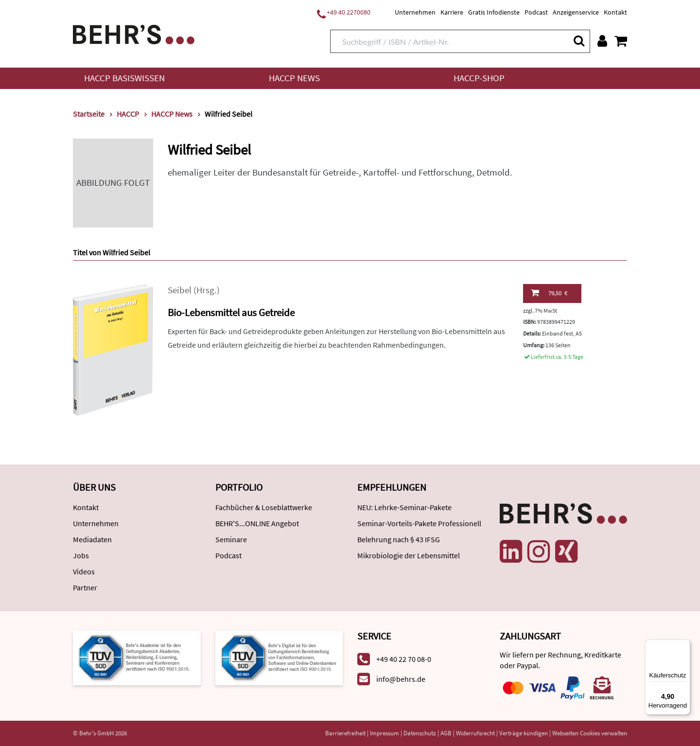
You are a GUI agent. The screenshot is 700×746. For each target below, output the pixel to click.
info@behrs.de (401, 679)
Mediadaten (92, 539)
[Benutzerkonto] (602, 41)
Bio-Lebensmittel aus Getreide (231, 312)
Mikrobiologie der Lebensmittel (409, 555)
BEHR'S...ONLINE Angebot (257, 523)
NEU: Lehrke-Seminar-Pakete (404, 507)
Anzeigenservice (576, 12)
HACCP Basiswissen (124, 78)
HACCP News (294, 78)
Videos (84, 571)
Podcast (536, 12)
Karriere (452, 12)
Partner (85, 587)
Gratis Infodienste (494, 12)
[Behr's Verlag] (134, 33)
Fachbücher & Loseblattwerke (264, 507)
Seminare (231, 539)
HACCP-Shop (479, 78)
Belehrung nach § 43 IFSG (399, 539)
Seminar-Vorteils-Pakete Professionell (419, 523)
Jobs (81, 555)
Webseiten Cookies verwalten (590, 733)
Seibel (180, 290)
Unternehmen (415, 12)
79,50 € (549, 293)
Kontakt (615, 12)
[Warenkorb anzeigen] (621, 41)
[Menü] (684, 645)
